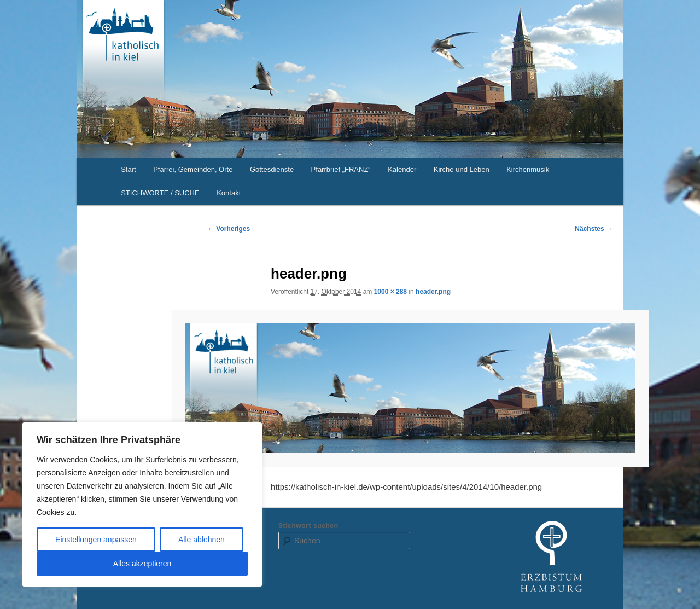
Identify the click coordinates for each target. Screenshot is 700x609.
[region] (142, 504)
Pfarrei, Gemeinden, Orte (193, 169)
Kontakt (229, 193)
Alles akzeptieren (142, 564)
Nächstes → (594, 229)
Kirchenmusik (528, 169)
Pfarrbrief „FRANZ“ (341, 169)
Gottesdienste (272, 169)
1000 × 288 (390, 292)
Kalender (402, 169)
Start (128, 169)
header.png (433, 292)
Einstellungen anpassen (96, 540)
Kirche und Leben (462, 169)
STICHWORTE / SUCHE (160, 193)
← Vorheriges (229, 229)
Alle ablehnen (202, 540)
